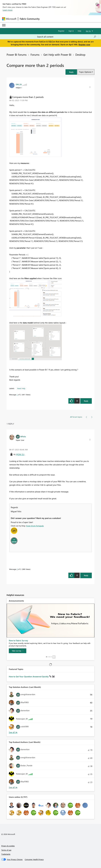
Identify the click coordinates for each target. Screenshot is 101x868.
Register (61, 31)
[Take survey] (18, 651)
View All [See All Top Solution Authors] (13, 732)
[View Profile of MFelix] (23, 436)
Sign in (71, 31)
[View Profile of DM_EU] (19, 84)
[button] (71, 72)
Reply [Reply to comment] (86, 575)
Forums (35, 55)
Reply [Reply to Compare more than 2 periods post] (86, 401)
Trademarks (6, 854)
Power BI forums (17, 55)
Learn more (8, 10)
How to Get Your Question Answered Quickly (29, 677)
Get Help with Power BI (57, 55)
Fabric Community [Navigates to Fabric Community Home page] (30, 19)
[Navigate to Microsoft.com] (9, 19)
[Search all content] (67, 37)
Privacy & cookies (8, 846)
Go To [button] (88, 31)
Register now (84, 44)
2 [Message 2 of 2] (17, 569)
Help (79, 31)
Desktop (80, 55)
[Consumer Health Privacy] (34, 859)
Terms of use (6, 850)
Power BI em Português (35, 526)
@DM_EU (20, 454)
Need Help (21, 388)
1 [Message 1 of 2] (17, 395)
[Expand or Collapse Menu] (4, 25)
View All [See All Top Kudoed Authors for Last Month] (13, 787)
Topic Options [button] (85, 72)
